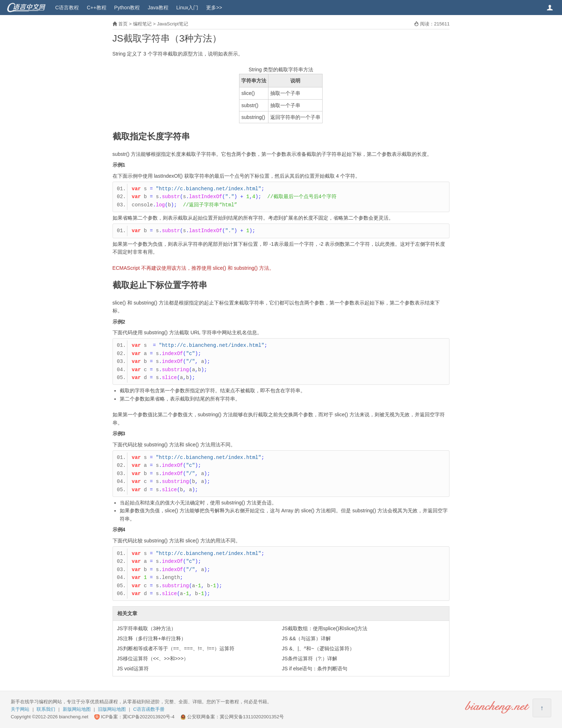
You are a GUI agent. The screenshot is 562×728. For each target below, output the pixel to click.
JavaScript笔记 (173, 24)
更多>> (214, 8)
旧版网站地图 (112, 709)
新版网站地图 (77, 709)
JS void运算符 (133, 669)
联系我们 (46, 709)
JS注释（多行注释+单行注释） (152, 638)
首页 (123, 24)
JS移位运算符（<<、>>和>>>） (153, 658)
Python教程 (127, 8)
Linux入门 (187, 8)
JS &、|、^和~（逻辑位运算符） (318, 648)
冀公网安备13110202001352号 (252, 717)
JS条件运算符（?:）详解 (310, 658)
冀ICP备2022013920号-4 (149, 717)
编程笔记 (142, 24)
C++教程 (96, 8)
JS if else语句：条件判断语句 (315, 669)
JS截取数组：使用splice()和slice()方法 (325, 628)
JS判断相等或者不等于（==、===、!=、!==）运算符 (176, 648)
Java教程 (158, 8)
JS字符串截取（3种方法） (147, 628)
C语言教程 (67, 8)
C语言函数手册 (149, 709)
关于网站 (20, 709)
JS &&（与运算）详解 (307, 638)
